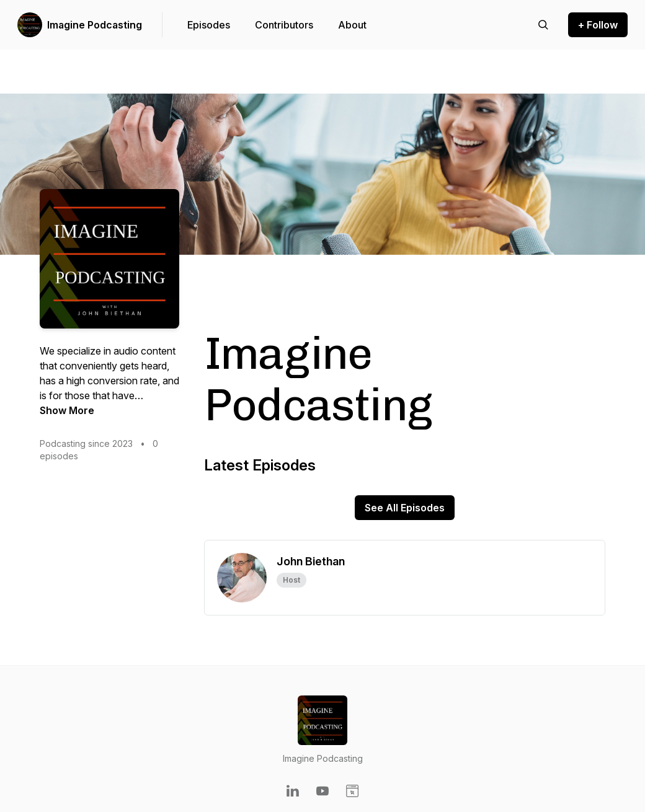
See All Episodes (405, 508)
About (352, 25)
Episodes (209, 25)
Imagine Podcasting (95, 25)
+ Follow (598, 25)
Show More (67, 410)
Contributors (284, 25)
